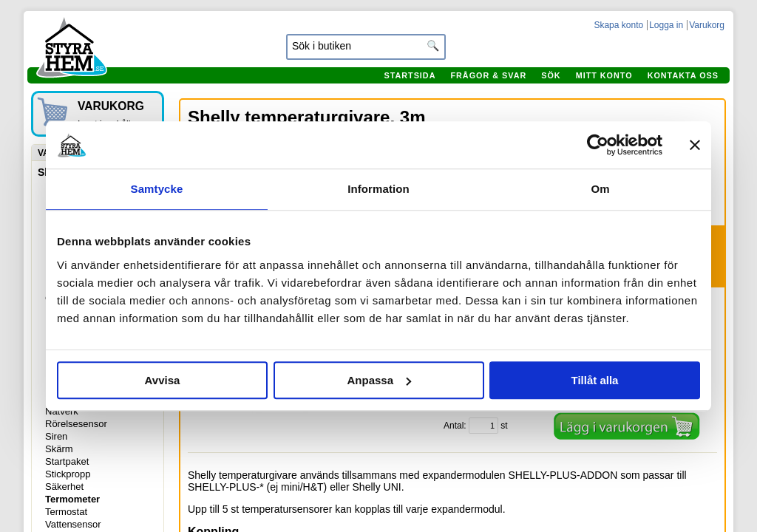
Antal (454, 426)
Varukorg (707, 25)
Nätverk (62, 411)
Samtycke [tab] (157, 189)
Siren (56, 436)
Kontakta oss (683, 75)
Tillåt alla (595, 380)
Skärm (59, 449)
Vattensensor (73, 524)
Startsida (410, 75)
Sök (551, 75)
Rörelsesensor (76, 424)
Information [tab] (378, 189)
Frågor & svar (488, 75)
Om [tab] (600, 189)
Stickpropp (68, 474)
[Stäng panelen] (695, 145)
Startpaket (67, 461)
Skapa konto (618, 25)
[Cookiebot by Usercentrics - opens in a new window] (598, 145)
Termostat (66, 512)
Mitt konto (604, 75)
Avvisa (163, 380)
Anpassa (379, 380)
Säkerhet (64, 487)
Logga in (666, 25)
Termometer (72, 499)
